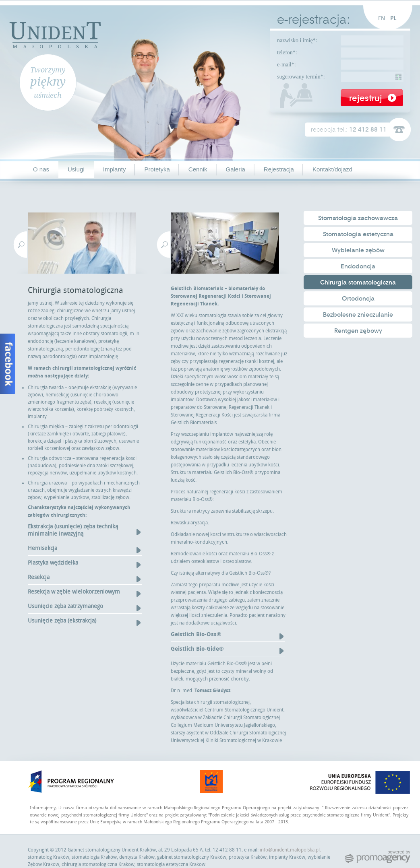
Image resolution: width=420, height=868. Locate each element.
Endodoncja (358, 266)
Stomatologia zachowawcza (358, 218)
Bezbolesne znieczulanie (358, 315)
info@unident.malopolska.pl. (290, 850)
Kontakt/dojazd (332, 169)
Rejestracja (279, 169)
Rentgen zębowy (358, 331)
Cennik (198, 169)
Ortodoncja (358, 299)
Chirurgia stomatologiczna (358, 282)
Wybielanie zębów (358, 250)
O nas (41, 169)
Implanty (115, 169)
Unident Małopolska (55, 34)
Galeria (236, 169)
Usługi (76, 169)
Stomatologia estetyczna (358, 234)
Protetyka (157, 169)
